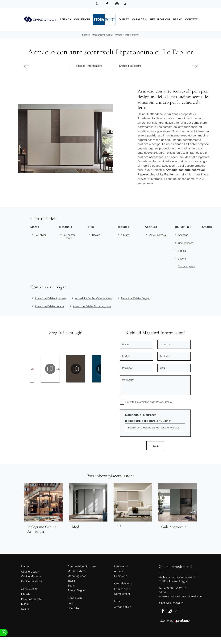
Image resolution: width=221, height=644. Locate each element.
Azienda (65, 19)
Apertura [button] (151, 226)
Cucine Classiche (32, 580)
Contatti (192, 19)
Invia (155, 445)
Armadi (119, 34)
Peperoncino (132, 34)
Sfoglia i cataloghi (130, 65)
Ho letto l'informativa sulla (149, 401)
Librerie (26, 594)
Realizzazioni (160, 19)
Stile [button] (91, 226)
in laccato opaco (70, 236)
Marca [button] (35, 226)
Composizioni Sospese (82, 566)
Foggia (182, 250)
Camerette (121, 575)
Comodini (74, 607)
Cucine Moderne (31, 576)
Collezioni (82, 19)
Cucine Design (30, 571)
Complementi (122, 593)
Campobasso (186, 242)
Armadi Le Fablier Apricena (51, 298)
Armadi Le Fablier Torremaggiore (92, 306)
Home (85, 34)
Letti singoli (121, 566)
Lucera (182, 258)
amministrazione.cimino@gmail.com (181, 596)
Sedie (71, 585)
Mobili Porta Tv (77, 571)
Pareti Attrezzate (31, 598)
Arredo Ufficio (123, 606)
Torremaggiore (186, 266)
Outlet (124, 19)
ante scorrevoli (158, 234)
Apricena (183, 234)
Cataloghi (140, 19)
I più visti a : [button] (182, 226)
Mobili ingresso (77, 575)
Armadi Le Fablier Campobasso (94, 298)
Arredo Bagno (76, 590)
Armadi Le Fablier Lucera (49, 306)
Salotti (25, 608)
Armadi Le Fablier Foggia (135, 298)
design (96, 234)
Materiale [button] (66, 226)
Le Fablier (41, 234)
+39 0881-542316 (175, 588)
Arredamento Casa (102, 34)
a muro (125, 234)
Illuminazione (122, 588)
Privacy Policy (164, 401)
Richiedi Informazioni (89, 65)
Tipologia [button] (123, 226)
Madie (25, 603)
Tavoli (71, 580)
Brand (178, 19)
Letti (70, 603)
